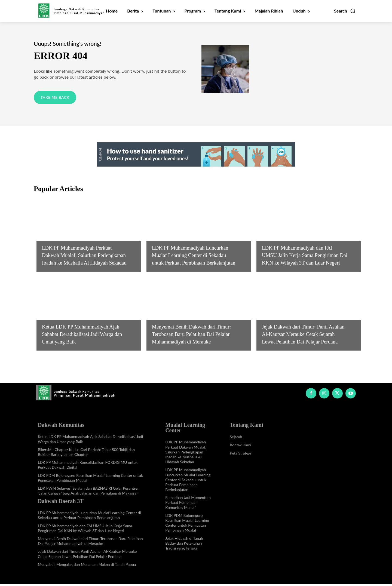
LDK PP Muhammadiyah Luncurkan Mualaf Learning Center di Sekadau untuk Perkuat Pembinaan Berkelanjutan (89, 517)
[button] (345, 11)
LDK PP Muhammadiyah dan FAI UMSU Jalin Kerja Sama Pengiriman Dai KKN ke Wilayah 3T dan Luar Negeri (85, 530)
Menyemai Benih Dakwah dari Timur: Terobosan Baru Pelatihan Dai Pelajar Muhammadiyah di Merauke (90, 543)
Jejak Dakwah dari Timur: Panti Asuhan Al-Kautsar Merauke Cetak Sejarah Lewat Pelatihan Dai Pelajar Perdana (87, 556)
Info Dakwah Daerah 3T (177, 230)
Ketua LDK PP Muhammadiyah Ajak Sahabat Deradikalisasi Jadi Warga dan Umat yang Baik (83, 336)
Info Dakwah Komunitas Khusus (76, 317)
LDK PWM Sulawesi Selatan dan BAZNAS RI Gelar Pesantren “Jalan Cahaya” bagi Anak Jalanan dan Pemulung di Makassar (89, 493)
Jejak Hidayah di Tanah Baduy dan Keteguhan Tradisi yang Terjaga (184, 545)
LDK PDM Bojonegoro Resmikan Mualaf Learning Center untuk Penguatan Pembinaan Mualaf (187, 525)
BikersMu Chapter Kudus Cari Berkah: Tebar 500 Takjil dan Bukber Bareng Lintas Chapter (86, 454)
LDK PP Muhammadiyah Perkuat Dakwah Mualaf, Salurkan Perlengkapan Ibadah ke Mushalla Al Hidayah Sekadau (186, 454)
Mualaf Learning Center (68, 230)
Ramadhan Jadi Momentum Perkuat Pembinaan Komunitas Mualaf (188, 504)
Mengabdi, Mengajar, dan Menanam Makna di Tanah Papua (87, 567)
